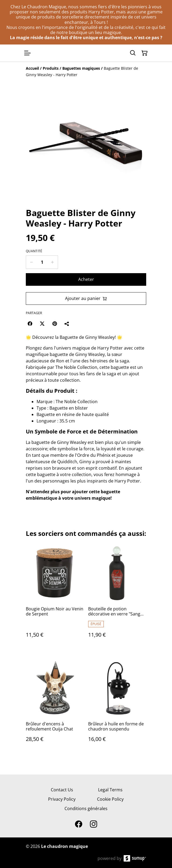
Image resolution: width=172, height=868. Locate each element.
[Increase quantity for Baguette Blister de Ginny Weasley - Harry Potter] (53, 262)
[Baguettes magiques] (81, 68)
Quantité (34, 251)
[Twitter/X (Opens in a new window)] (42, 324)
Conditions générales (86, 808)
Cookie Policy (110, 799)
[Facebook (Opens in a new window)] (30, 324)
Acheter (86, 279)
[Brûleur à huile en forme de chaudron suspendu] (117, 706)
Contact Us (62, 790)
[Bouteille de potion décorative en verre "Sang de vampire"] (117, 596)
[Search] (133, 53)
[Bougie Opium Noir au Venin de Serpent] (55, 596)
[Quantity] (42, 262)
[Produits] (51, 68)
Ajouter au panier (86, 298)
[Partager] (67, 324)
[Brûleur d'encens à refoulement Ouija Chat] (55, 706)
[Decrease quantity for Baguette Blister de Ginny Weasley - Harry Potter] (31, 262)
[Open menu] (27, 53)
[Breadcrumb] (86, 72)
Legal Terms (110, 790)
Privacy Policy (62, 799)
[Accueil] (32, 68)
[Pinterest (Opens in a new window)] (55, 324)
